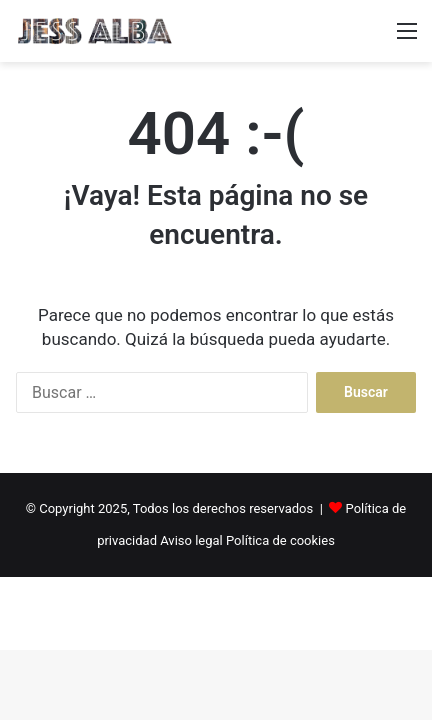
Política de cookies (280, 540)
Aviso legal (191, 540)
